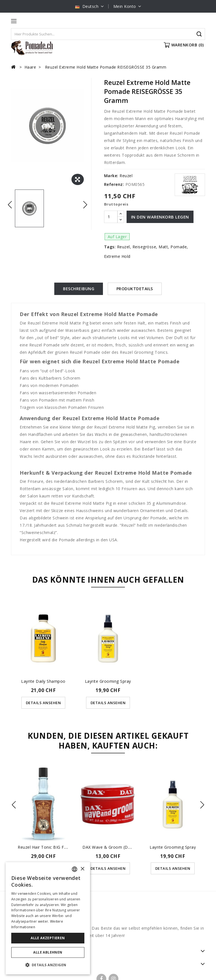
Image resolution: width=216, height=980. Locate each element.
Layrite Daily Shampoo (43, 681)
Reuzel (126, 176)
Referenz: (114, 184)
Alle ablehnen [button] (48, 952)
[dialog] (48, 918)
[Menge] (111, 217)
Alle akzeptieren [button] (48, 938)
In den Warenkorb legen (160, 217)
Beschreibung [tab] (79, 289)
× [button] (82, 869)
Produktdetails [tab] (135, 289)
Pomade (179, 247)
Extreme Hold (117, 256)
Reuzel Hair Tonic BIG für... (44, 847)
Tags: (110, 247)
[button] (48, 965)
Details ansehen (43, 702)
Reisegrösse (144, 247)
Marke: (111, 176)
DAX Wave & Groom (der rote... (114, 847)
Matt (163, 247)
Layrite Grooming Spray (108, 681)
